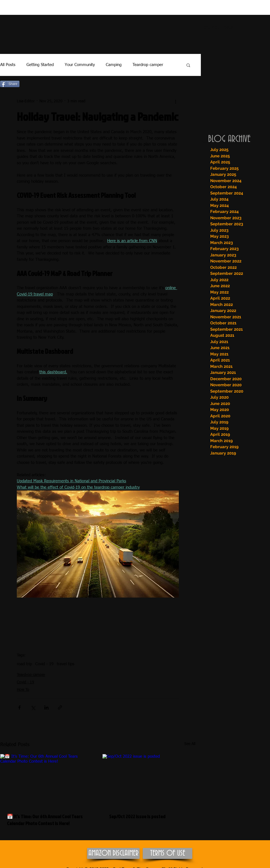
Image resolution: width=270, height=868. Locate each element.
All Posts (8, 65)
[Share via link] (60, 707)
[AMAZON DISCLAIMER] (113, 853)
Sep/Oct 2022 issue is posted (137, 816)
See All (190, 744)
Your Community (80, 65)
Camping (114, 65)
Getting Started (40, 65)
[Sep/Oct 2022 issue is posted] (149, 780)
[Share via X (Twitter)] (33, 707)
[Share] (10, 84)
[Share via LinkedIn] (46, 707)
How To (23, 690)
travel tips (66, 664)
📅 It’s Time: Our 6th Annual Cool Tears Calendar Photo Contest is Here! (45, 820)
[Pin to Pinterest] (30, 84)
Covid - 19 (44, 664)
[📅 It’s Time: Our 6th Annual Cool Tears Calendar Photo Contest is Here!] (47, 780)
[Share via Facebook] (19, 707)
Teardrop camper (148, 65)
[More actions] (175, 101)
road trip (24, 664)
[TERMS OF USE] (168, 853)
